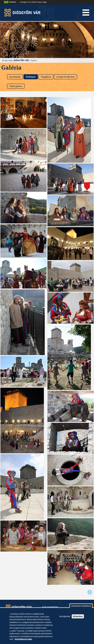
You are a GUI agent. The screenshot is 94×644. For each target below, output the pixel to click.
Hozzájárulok (65, 616)
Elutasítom (78, 616)
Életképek (32, 76)
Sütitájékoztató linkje (23, 639)
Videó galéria (16, 86)
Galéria (34, 60)
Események (15, 77)
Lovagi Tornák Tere (66, 77)
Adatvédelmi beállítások (81, 606)
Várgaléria (46, 77)
